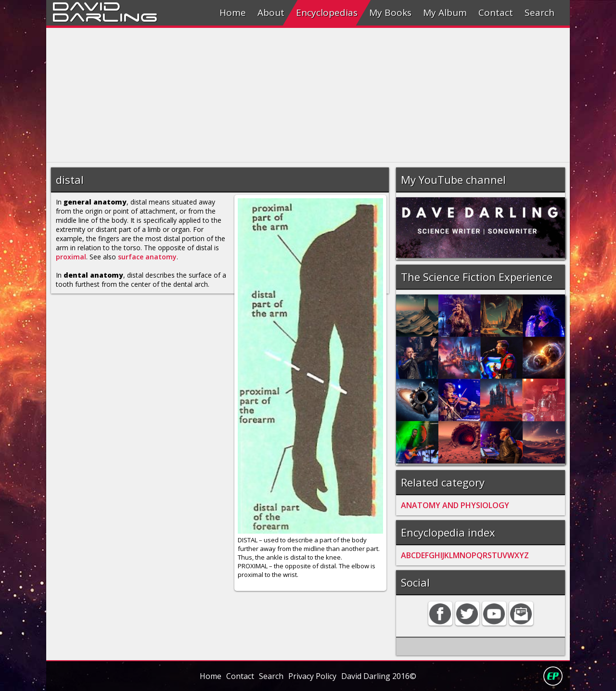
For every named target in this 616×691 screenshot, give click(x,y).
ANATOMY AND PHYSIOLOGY (455, 505)
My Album (445, 13)
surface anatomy (147, 257)
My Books (390, 13)
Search (539, 13)
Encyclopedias (327, 13)
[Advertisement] (308, 95)
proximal (71, 257)
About (271, 13)
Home (233, 13)
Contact (496, 13)
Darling (105, 16)
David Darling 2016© (379, 676)
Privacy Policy (312, 676)
